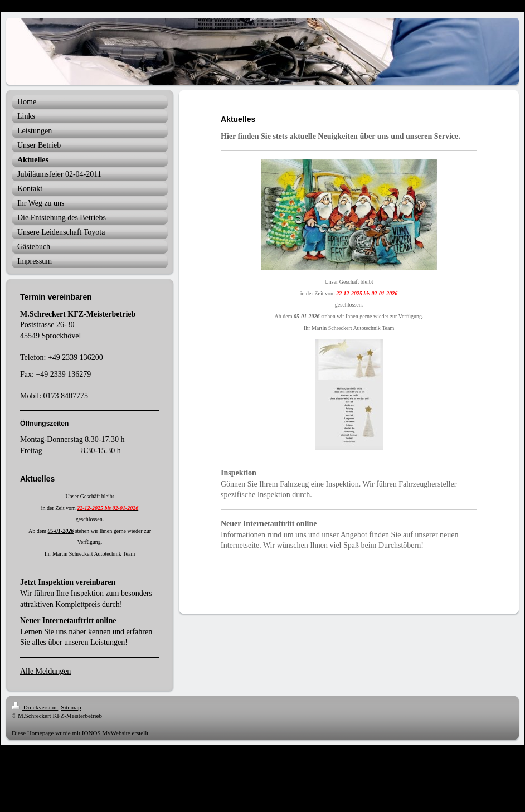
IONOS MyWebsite (106, 733)
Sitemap (71, 707)
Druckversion (35, 707)
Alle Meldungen (45, 671)
